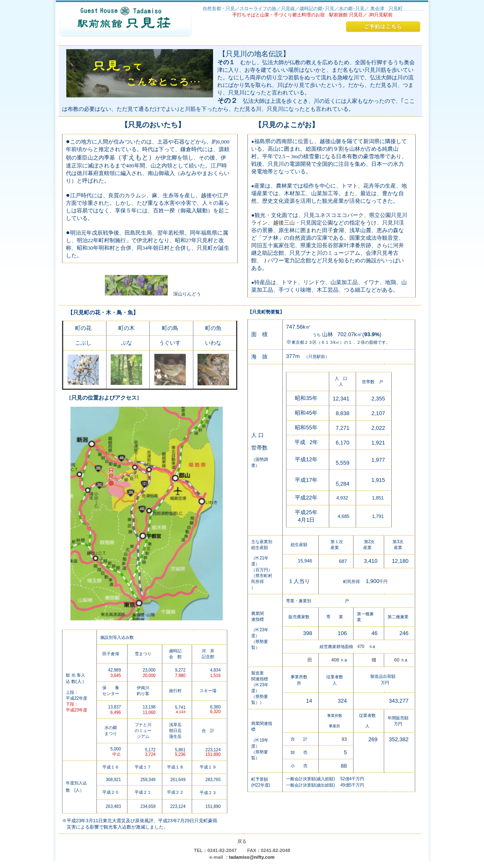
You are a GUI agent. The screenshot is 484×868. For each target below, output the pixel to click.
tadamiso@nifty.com (252, 857)
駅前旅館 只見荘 (126, 23)
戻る (242, 841)
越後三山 (284, 223)
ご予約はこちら (383, 27)
